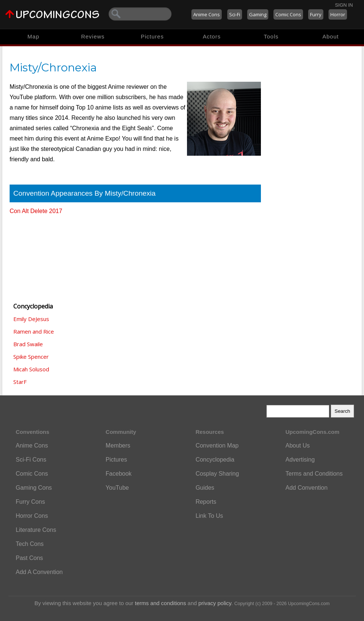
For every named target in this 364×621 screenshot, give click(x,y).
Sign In (344, 5)
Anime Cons (207, 14)
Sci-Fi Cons (31, 460)
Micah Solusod (31, 369)
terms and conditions (160, 603)
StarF (20, 382)
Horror (338, 14)
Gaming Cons (34, 488)
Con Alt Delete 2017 (36, 211)
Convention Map (217, 445)
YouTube (117, 488)
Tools (271, 36)
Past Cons (30, 558)
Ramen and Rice (34, 331)
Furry (316, 14)
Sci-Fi (235, 14)
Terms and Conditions (314, 474)
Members (118, 445)
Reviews (93, 36)
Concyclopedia (215, 460)
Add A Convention (39, 572)
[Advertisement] (47, 255)
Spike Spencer (31, 357)
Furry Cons (30, 502)
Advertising (300, 460)
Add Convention (306, 488)
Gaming (258, 14)
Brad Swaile (28, 344)
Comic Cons (288, 14)
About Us (297, 445)
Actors (212, 36)
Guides (205, 488)
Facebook (119, 474)
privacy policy (215, 603)
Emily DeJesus (31, 319)
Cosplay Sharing (217, 474)
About (330, 36)
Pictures (152, 36)
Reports (206, 502)
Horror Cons (32, 516)
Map (33, 36)
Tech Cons (30, 544)
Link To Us (209, 516)
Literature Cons (36, 530)
